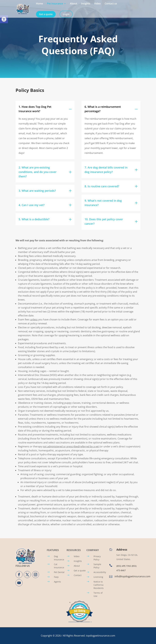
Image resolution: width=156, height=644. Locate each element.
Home (39, 4)
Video (97, 4)
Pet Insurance (55, 4)
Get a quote (46, 14)
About (74, 4)
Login (66, 14)
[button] (4, 19)
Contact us (111, 4)
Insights (86, 4)
